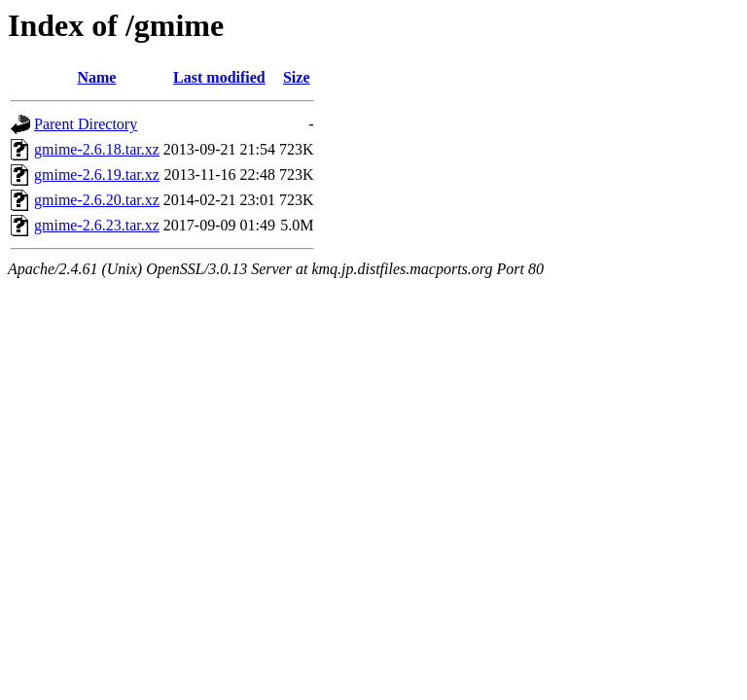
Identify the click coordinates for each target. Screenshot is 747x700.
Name (96, 77)
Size (297, 77)
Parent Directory (86, 124)
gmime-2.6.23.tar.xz (97, 225)
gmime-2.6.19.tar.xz (97, 175)
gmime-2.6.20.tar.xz (97, 200)
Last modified (219, 77)
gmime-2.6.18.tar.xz (97, 149)
